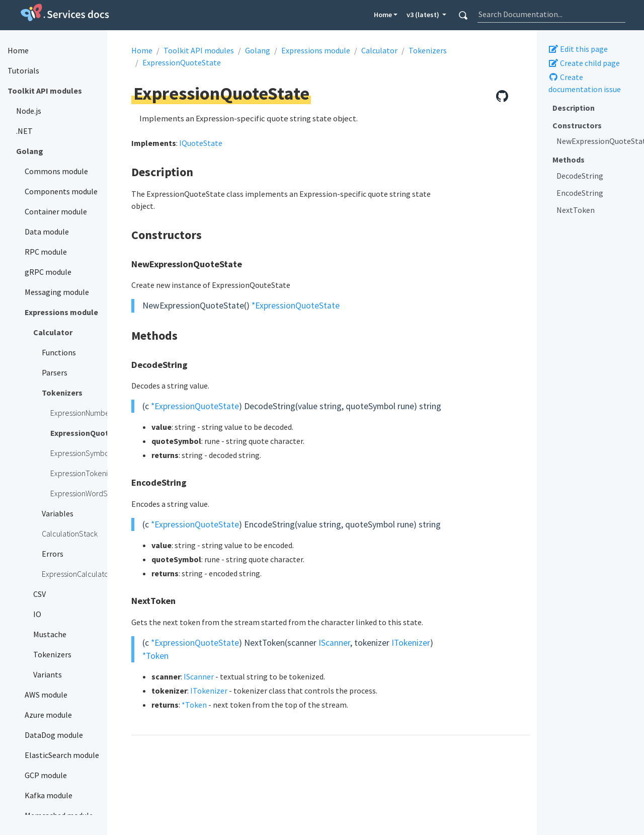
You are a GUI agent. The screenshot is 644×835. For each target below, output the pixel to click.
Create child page (584, 63)
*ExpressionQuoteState (296, 306)
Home (383, 15)
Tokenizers (428, 50)
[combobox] (551, 14)
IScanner (334, 643)
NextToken (576, 210)
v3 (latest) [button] (424, 15)
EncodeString (580, 193)
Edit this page (578, 49)
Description (574, 108)
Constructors (577, 125)
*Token (155, 656)
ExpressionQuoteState (182, 62)
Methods (569, 160)
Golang (258, 50)
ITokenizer (411, 643)
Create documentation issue (585, 83)
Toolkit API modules (199, 50)
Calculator (379, 50)
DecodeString (580, 176)
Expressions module (316, 50)
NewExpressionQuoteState (596, 141)
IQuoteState (201, 143)
